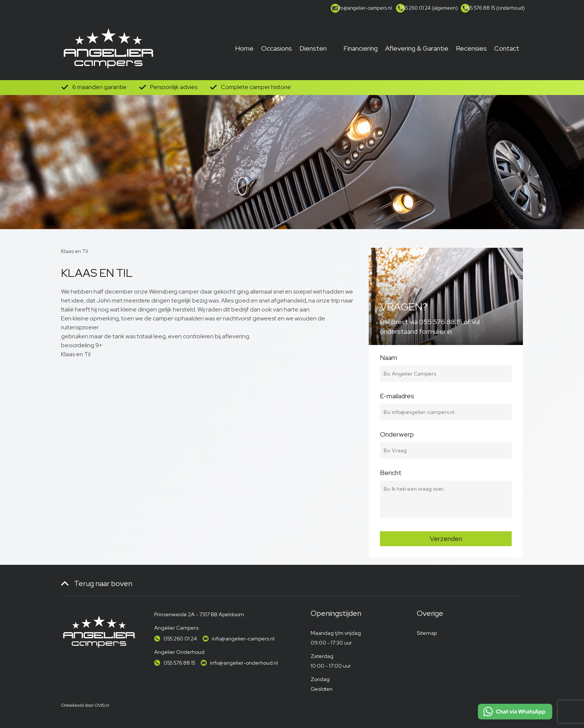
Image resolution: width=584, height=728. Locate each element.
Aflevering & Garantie (417, 48)
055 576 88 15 (179, 663)
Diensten (313, 48)
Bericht (446, 477)
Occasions (277, 48)
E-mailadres (446, 400)
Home (244, 48)
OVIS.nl (102, 705)
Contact (507, 48)
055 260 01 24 (180, 639)
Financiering (361, 48)
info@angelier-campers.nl (243, 639)
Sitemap (427, 633)
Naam (446, 362)
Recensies (471, 48)
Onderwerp (446, 439)
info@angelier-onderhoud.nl (244, 663)
